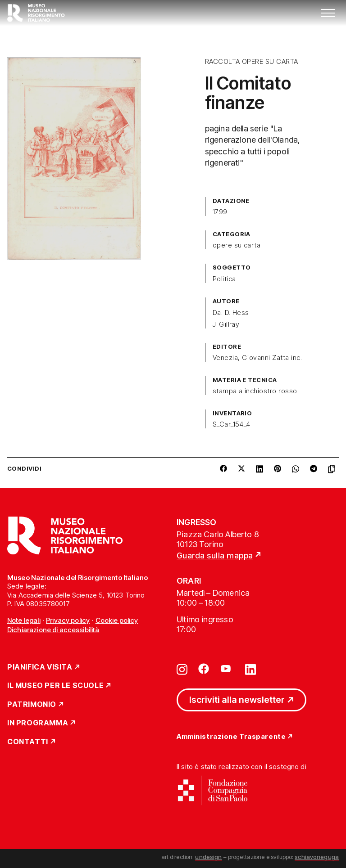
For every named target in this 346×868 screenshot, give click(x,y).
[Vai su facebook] (204, 669)
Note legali (24, 620)
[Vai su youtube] (227, 669)
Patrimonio (32, 705)
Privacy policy (68, 620)
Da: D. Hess (231, 313)
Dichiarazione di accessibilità (53, 630)
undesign (208, 857)
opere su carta (237, 245)
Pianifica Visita (40, 667)
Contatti (28, 742)
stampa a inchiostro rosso (255, 391)
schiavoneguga (317, 857)
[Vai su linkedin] (250, 669)
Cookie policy (117, 620)
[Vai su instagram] (182, 669)
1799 (220, 212)
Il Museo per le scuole (55, 686)
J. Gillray (226, 324)
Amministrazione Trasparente (231, 737)
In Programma (38, 723)
